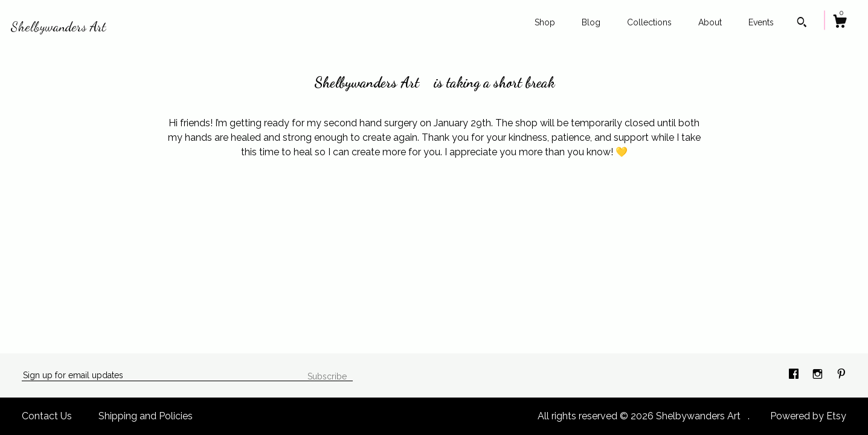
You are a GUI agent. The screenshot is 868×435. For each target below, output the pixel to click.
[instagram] (819, 375)
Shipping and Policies (146, 416)
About (710, 22)
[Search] (802, 24)
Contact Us (47, 416)
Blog (591, 22)
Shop (545, 22)
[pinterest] (841, 375)
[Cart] (840, 23)
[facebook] (795, 375)
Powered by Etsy (808, 416)
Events (761, 22)
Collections (649, 22)
